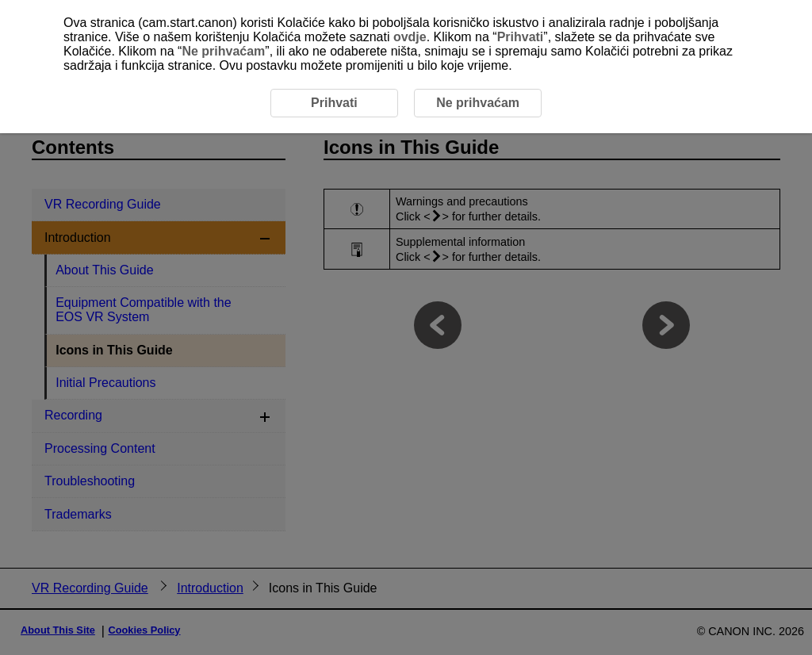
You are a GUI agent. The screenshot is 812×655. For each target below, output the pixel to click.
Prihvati (521, 37)
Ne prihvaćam (223, 51)
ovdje (410, 37)
